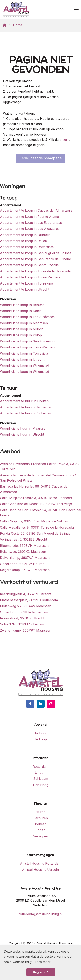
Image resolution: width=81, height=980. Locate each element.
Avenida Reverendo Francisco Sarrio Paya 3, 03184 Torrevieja (40, 466)
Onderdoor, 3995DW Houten (22, 564)
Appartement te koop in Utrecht (25, 289)
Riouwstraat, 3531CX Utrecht (22, 618)
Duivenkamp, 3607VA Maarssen (25, 558)
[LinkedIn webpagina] (41, 704)
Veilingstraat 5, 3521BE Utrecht (24, 539)
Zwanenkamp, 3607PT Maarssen (26, 630)
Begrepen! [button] (40, 972)
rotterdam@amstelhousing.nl (40, 914)
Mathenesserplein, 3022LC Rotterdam (29, 600)
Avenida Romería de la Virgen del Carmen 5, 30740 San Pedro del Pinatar (39, 478)
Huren (40, 812)
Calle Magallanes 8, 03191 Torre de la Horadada (37, 527)
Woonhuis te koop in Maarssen (24, 323)
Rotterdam (40, 767)
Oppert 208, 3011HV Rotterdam (24, 612)
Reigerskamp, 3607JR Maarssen (25, 570)
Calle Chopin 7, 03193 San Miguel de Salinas (34, 521)
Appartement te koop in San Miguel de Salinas (36, 253)
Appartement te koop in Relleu (24, 241)
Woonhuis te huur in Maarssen (24, 428)
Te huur (40, 733)
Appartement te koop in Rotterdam (27, 247)
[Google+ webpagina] (51, 704)
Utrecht (41, 773)
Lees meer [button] (43, 962)
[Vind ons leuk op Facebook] (30, 704)
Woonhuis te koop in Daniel (21, 311)
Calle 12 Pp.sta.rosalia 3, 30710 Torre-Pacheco (36, 498)
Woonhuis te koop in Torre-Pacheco (28, 347)
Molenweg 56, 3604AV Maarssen (26, 606)
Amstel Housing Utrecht (40, 870)
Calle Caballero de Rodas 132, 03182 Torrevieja (36, 504)
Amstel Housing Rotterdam (41, 863)
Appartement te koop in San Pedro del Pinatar (36, 259)
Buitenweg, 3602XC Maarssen (23, 552)
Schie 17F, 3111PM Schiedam (22, 624)
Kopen (40, 830)
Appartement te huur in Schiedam (26, 413)
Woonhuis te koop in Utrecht (22, 359)
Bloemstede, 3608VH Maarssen (24, 546)
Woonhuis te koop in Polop (21, 335)
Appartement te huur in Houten (24, 401)
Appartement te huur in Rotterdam (27, 407)
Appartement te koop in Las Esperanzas (31, 223)
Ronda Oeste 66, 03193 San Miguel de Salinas (35, 533)
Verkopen (41, 836)
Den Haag (41, 785)
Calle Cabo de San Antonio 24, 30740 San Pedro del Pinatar (40, 513)
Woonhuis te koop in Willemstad (25, 365)
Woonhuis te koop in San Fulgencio (27, 341)
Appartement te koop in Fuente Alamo (29, 217)
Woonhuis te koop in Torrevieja (24, 353)
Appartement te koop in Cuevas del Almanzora (36, 210)
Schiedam (41, 779)
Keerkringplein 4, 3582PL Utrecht (26, 594)
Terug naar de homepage (41, 158)
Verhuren (41, 818)
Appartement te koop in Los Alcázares (30, 229)
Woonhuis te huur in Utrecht (22, 434)
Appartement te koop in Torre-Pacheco (31, 277)
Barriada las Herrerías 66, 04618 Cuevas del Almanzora (34, 489)
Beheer (40, 824)
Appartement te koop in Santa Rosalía (29, 265)
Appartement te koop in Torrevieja (26, 283)
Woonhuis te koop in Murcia (22, 329)
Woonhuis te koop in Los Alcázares (27, 317)
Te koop (40, 739)
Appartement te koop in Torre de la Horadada (35, 271)
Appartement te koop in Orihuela (25, 235)
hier (65, 140)
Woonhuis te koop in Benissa (22, 305)
